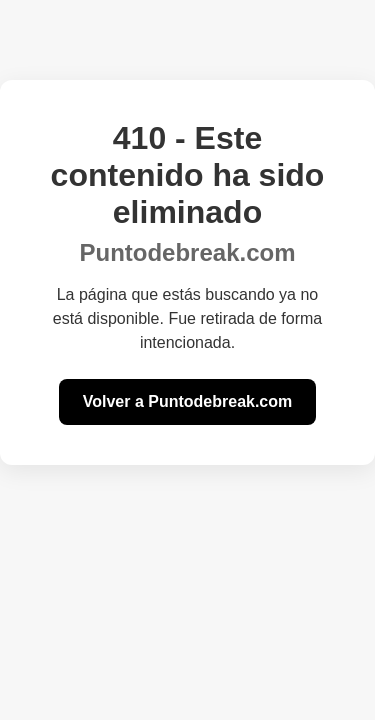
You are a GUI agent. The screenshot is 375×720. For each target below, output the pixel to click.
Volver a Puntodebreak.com (188, 401)
